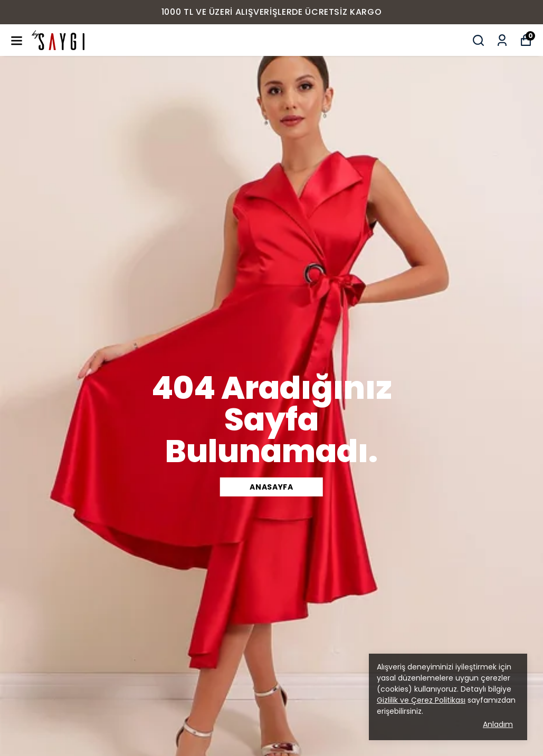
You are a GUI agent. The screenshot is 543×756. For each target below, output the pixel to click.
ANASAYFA (271, 487)
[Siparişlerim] (502, 40)
